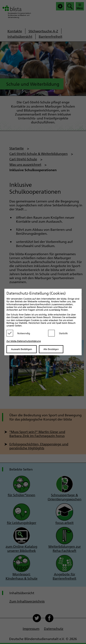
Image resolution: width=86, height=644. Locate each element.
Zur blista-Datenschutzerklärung (24, 341)
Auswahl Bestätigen (22, 349)
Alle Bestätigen (51, 349)
